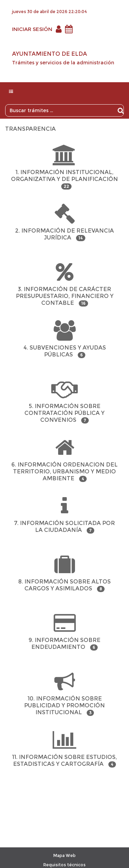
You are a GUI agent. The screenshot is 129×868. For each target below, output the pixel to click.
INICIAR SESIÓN (32, 29)
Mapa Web (64, 855)
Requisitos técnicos (64, 865)
